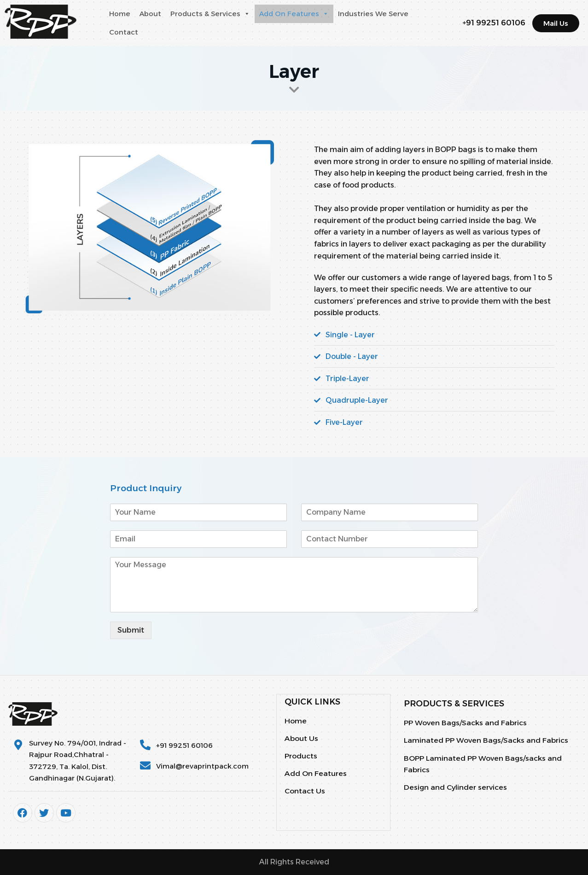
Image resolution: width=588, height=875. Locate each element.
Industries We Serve (373, 14)
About (150, 14)
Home (120, 14)
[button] (247, 14)
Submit (131, 630)
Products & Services (210, 14)
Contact (124, 32)
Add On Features (294, 14)
